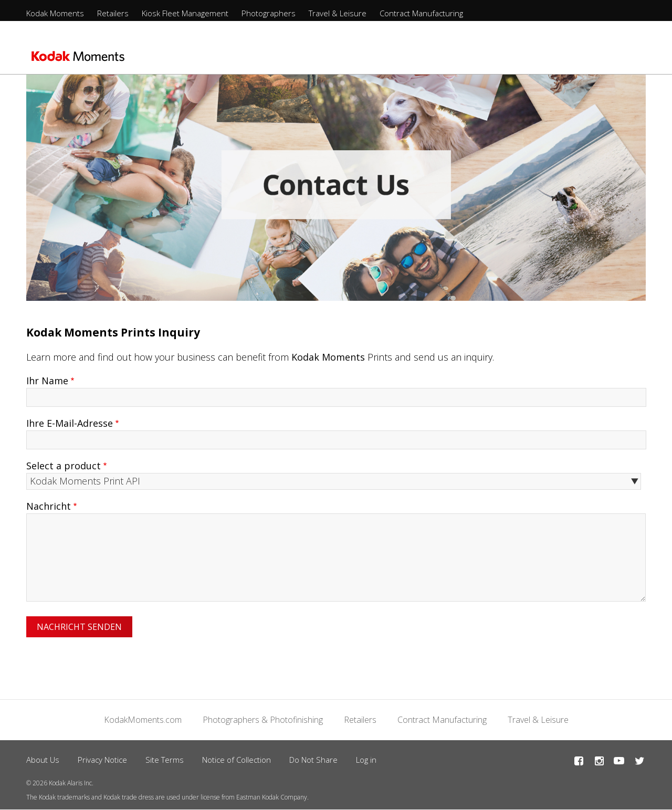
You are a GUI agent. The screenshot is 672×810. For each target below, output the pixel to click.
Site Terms (165, 760)
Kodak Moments (55, 13)
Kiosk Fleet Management (185, 13)
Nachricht (49, 506)
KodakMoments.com (143, 720)
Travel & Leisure (338, 13)
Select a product (64, 466)
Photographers (269, 13)
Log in (366, 760)
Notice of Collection (237, 760)
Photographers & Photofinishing (263, 720)
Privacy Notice (102, 760)
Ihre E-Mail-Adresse (70, 423)
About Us (43, 760)
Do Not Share (313, 760)
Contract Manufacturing (421, 13)
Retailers (113, 13)
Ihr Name (47, 381)
